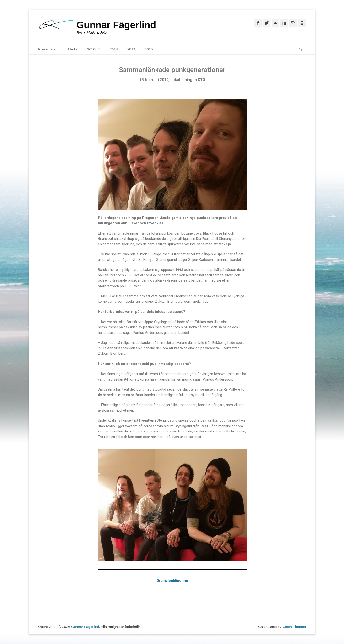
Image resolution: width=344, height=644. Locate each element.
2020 (149, 49)
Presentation (48, 49)
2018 (114, 49)
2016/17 (94, 49)
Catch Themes (294, 627)
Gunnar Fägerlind (116, 25)
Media (73, 49)
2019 (131, 49)
